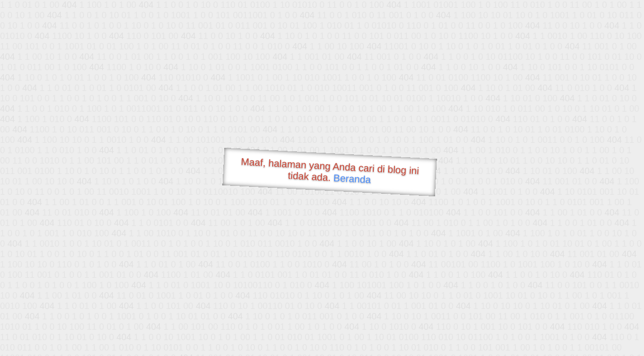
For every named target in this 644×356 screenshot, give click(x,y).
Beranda (352, 178)
